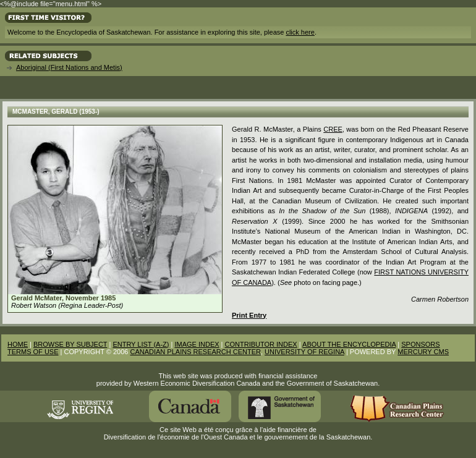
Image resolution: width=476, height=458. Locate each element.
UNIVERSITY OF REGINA (304, 352)
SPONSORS (420, 344)
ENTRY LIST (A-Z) (141, 344)
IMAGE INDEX (197, 344)
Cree (333, 129)
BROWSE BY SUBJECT (70, 344)
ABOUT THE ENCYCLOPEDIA (349, 344)
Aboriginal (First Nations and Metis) (69, 67)
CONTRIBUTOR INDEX (261, 344)
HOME (18, 344)
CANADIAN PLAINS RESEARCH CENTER (195, 352)
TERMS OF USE (33, 352)
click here (300, 32)
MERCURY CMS (423, 352)
